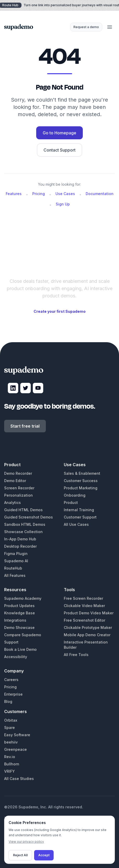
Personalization (18, 495)
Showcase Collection (23, 532)
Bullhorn (12, 764)
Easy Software (17, 735)
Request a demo (86, 27)
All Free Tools (76, 655)
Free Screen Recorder (83, 598)
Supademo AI (16, 561)
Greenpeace (15, 749)
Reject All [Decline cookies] (20, 855)
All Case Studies (19, 779)
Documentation (100, 194)
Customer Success (81, 481)
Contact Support (59, 150)
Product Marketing (81, 488)
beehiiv (11, 742)
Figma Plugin (16, 554)
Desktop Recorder (20, 546)
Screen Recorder (19, 488)
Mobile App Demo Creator (87, 635)
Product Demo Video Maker (89, 613)
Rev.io (10, 757)
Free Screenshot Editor (84, 620)
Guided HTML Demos (23, 510)
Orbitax (11, 720)
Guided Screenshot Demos (29, 517)
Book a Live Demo (20, 649)
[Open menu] (110, 27)
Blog (8, 701)
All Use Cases (76, 524)
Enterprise (13, 694)
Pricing (39, 194)
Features (14, 194)
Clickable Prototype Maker (88, 627)
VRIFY (10, 771)
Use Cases (65, 194)
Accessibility (16, 657)
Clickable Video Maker (84, 606)
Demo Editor (15, 481)
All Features (15, 575)
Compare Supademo (23, 635)
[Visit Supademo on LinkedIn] (13, 388)
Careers (11, 680)
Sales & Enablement (82, 473)
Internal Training (79, 510)
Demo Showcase (19, 627)
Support (11, 642)
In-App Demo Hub (20, 539)
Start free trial (25, 426)
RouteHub (13, 568)
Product (71, 502)
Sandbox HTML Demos (25, 524)
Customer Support (80, 517)
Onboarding (75, 495)
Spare (10, 728)
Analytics (12, 502)
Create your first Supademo (60, 311)
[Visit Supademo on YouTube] (38, 388)
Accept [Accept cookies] (44, 855)
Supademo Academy (23, 598)
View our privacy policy (26, 842)
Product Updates (19, 606)
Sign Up (63, 204)
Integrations (15, 620)
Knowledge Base (20, 613)
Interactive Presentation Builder (86, 645)
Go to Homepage (59, 133)
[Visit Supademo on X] (26, 388)
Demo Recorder (18, 473)
